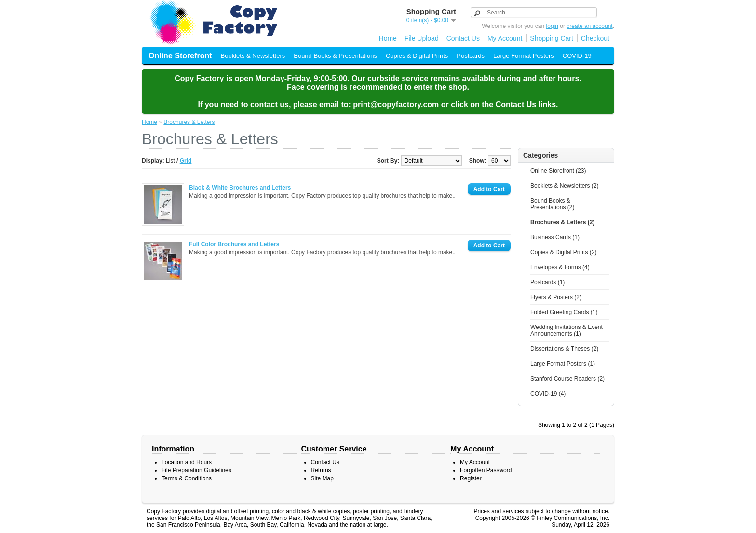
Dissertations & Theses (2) (564, 349)
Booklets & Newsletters (253, 56)
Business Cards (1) (555, 237)
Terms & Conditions (187, 478)
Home (388, 38)
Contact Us (463, 38)
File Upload (422, 38)
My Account (505, 38)
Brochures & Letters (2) (562, 222)
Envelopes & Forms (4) (560, 267)
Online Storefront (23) (558, 171)
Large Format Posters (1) (563, 364)
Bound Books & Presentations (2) (552, 204)
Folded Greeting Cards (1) (564, 312)
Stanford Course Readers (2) (567, 379)
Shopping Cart (552, 38)
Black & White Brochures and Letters (240, 188)
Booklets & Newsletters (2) (564, 186)
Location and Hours (187, 462)
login (552, 26)
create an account (589, 26)
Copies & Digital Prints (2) (563, 252)
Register (471, 478)
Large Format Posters (524, 56)
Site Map (322, 478)
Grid (186, 161)
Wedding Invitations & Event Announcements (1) (567, 330)
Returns (321, 470)
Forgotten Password (486, 470)
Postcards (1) (547, 282)
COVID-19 (577, 56)
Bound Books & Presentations (335, 56)
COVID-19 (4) (548, 394)
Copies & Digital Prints (417, 56)
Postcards (471, 56)
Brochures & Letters (189, 122)
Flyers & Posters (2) (556, 297)
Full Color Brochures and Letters (234, 244)
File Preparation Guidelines (196, 470)
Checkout (595, 38)
